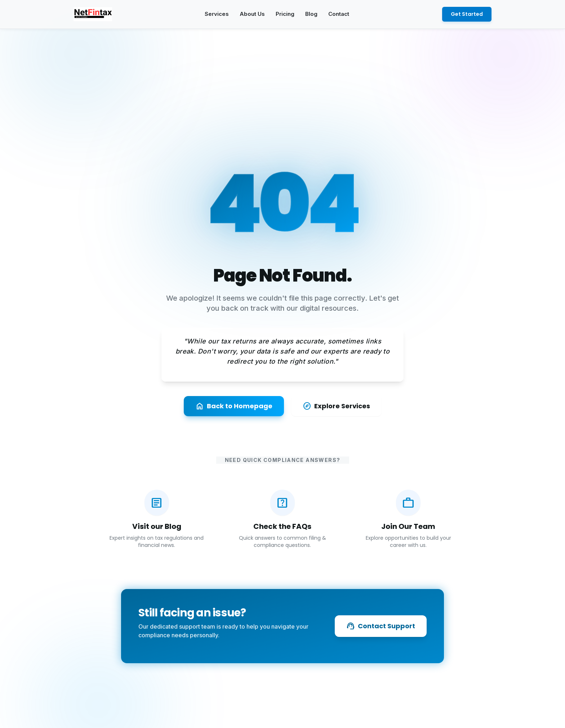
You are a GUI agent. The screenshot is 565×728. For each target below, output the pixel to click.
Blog (311, 14)
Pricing (285, 14)
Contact (339, 14)
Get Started (467, 14)
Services (217, 14)
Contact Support (381, 626)
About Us (252, 14)
